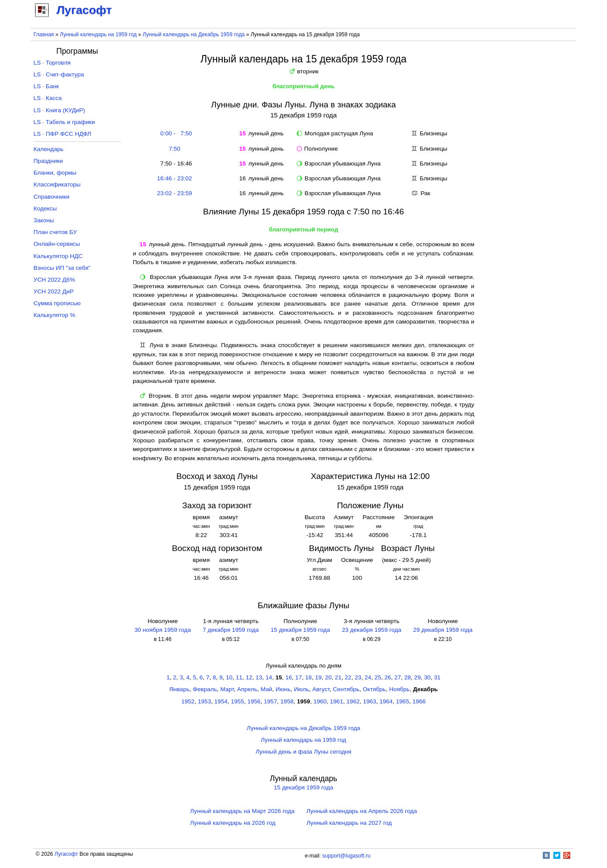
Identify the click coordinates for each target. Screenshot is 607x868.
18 (309, 677)
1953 (204, 701)
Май (267, 689)
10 (229, 677)
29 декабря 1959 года (443, 630)
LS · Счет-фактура (59, 74)
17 (298, 677)
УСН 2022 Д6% (54, 280)
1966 (419, 701)
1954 (221, 701)
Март (227, 689)
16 (288, 677)
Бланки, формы (55, 173)
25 (378, 677)
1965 (403, 701)
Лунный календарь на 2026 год (233, 823)
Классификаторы (57, 184)
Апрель (247, 689)
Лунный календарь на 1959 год (98, 34)
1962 (353, 701)
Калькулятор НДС (58, 256)
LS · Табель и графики (64, 122)
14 (269, 677)
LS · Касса (48, 98)
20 (328, 677)
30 (427, 677)
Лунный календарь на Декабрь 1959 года (194, 34)
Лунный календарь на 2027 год (349, 823)
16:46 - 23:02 (175, 178)
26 (388, 677)
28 (408, 677)
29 (417, 677)
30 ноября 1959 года (163, 630)
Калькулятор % (54, 315)
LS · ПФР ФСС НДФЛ (62, 134)
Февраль (205, 689)
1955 (238, 701)
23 (358, 677)
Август (321, 689)
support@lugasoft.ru (346, 856)
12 (249, 677)
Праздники (48, 161)
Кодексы (45, 208)
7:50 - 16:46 (175, 164)
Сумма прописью (57, 303)
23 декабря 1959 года (372, 630)
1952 (188, 701)
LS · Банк (46, 86)
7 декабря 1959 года (231, 630)
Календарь (49, 149)
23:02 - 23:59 (175, 193)
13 (259, 677)
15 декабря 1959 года (300, 630)
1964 (386, 701)
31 (437, 677)
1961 (337, 701)
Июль (302, 689)
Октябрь (374, 689)
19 (318, 677)
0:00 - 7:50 (175, 133)
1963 (369, 701)
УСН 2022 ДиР (54, 291)
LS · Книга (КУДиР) (59, 110)
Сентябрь (346, 689)
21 (338, 677)
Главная (44, 34)
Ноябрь (399, 689)
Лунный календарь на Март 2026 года (242, 811)
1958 (287, 701)
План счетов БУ (55, 232)
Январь (179, 689)
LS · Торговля (52, 63)
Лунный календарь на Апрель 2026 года (362, 811)
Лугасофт (66, 854)
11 (239, 677)
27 (398, 677)
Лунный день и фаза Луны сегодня (303, 752)
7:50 (174, 149)
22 (348, 677)
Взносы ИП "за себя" (62, 268)
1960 (320, 701)
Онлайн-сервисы (57, 244)
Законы (44, 220)
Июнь (283, 689)
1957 (270, 701)
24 (368, 677)
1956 (254, 701)
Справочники (52, 197)
